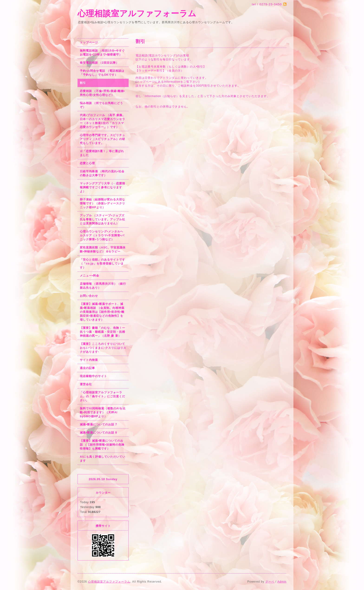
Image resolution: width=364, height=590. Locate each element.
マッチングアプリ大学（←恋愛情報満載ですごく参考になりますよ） (102, 187)
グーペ (270, 582)
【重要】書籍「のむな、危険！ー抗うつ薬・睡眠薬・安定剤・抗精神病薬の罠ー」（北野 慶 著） (102, 332)
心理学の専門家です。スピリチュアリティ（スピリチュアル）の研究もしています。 (102, 139)
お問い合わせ (89, 296)
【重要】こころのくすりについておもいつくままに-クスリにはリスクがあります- (103, 348)
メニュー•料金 (89, 276)
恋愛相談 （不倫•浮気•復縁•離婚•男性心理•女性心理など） (102, 93)
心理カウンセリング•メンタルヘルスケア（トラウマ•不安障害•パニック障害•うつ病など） (102, 235)
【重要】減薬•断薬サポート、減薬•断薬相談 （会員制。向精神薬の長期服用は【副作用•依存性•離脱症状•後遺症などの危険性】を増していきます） (102, 312)
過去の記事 (87, 368)
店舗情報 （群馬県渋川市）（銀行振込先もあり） (103, 286)
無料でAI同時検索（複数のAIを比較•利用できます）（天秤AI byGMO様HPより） (103, 412)
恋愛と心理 (87, 163)
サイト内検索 (89, 360)
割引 (83, 83)
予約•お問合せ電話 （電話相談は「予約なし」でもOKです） (102, 73)
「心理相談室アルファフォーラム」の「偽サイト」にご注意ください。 (102, 396)
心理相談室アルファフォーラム (137, 13)
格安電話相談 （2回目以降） (99, 63)
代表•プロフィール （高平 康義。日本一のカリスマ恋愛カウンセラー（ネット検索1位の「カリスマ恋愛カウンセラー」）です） (103, 121)
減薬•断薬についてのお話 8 (98, 433)
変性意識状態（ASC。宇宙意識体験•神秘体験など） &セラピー (103, 249)
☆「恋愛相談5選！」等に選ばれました (102, 153)
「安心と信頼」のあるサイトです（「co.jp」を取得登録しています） (102, 264)
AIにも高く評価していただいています (103, 459)
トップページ (89, 42)
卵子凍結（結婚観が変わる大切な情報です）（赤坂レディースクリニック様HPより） (102, 203)
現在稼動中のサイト (93, 376)
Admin (282, 582)
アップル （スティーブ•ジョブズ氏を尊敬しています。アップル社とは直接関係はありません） (102, 219)
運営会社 (86, 384)
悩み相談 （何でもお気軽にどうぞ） (101, 105)
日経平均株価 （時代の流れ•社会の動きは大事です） (102, 173)
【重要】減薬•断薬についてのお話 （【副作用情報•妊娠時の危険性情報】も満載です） (102, 445)
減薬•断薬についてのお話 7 (98, 424)
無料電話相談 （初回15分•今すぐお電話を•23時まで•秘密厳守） (102, 53)
